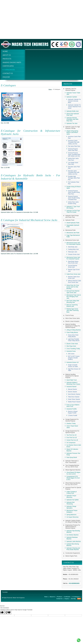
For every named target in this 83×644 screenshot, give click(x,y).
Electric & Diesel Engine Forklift (73, 412)
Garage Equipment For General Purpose (72, 420)
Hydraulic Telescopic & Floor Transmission (72, 462)
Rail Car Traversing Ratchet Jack (72, 306)
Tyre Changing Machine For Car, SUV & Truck (72, 466)
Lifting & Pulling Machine (74, 330)
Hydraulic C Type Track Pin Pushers (73, 207)
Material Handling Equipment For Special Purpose (72, 376)
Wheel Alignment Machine (73, 470)
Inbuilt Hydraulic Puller (73, 223)
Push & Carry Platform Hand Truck (73, 406)
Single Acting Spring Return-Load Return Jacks (72, 132)
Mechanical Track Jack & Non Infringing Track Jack (74, 297)
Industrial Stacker (71, 387)
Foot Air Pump (69, 315)
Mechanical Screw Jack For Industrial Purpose (73, 258)
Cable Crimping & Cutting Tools (72, 492)
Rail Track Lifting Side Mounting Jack (73, 301)
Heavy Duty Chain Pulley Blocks (73, 336)
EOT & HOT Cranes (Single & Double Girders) (74, 358)
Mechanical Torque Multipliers (72, 511)
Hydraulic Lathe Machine (74, 541)
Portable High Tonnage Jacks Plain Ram (74, 178)
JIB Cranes (71, 354)
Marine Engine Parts (12, 62)
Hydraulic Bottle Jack (73, 111)
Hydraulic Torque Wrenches (71, 496)
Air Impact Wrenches (72, 517)
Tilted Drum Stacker (74, 397)
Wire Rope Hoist (71, 346)
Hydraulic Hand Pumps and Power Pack (72, 216)
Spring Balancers (71, 515)
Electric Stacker (72, 392)
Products (7, 59)
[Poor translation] (8, 613)
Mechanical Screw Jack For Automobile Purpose (73, 244)
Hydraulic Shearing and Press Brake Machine (73, 549)
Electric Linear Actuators (72, 321)
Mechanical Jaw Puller (73, 233)
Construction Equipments (73, 553)
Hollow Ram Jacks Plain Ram (73, 159)
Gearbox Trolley (71, 423)
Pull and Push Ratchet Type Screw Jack (73, 292)
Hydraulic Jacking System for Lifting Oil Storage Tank (73, 521)
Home (5, 51)
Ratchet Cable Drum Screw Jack (74, 278)
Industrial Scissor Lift (72, 362)
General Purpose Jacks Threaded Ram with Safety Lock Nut (74, 154)
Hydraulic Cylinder (72, 97)
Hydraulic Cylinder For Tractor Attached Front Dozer (74, 107)
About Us (7, 55)
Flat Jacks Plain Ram (74, 146)
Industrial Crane (71, 351)
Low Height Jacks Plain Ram (73, 163)
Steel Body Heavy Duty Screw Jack (73, 262)
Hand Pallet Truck (72, 380)
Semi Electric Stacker (74, 394)
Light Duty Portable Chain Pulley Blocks (74, 340)
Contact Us (8, 73)
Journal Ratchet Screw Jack (73, 266)
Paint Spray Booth (72, 457)
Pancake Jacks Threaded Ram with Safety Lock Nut (74, 172)
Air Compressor (71, 443)
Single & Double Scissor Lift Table (73, 366)
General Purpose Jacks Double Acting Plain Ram (74, 192)
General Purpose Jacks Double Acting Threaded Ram (74, 198)
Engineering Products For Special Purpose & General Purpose (73, 527)
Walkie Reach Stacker (74, 402)
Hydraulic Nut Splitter (73, 500)
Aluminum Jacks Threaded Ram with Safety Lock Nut (74, 142)
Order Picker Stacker (74, 399)
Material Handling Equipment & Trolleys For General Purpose (73, 326)
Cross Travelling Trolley (73, 349)
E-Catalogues (9, 70)
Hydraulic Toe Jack (72, 123)
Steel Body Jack (73, 247)
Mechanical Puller (71, 230)
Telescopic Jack (73, 252)
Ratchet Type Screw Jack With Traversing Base (72, 310)
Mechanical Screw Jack (72, 240)
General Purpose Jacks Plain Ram (73, 150)
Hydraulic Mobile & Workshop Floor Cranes (73, 383)
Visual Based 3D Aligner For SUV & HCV (73, 473)
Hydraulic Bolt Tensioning (70, 503)
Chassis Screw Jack (74, 254)
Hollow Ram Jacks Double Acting (73, 203)
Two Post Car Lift (71, 435)
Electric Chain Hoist (72, 344)
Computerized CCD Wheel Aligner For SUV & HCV (73, 478)
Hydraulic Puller (70, 220)
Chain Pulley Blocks (72, 333)
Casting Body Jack (73, 249)
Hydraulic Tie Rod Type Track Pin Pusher (73, 211)
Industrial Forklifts (72, 409)
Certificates (8, 66)
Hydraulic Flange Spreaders (71, 507)
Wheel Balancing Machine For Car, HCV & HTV (73, 484)
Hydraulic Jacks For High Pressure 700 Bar (73, 128)
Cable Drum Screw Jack (73, 274)
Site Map (73, 599)
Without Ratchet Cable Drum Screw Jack (74, 282)
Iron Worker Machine (72, 535)
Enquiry (6, 77)
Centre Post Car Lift (72, 440)
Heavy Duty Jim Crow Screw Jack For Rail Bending (73, 287)
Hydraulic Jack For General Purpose (71, 89)
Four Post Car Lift (72, 438)
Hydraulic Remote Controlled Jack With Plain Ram (72, 119)
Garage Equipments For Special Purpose (72, 432)
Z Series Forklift (73, 416)
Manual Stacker (72, 389)
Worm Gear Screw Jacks (73, 318)
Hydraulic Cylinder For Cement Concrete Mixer (74, 101)
